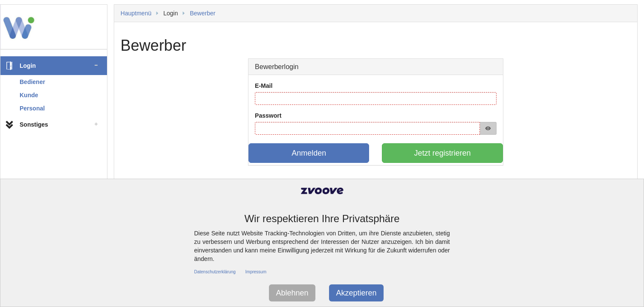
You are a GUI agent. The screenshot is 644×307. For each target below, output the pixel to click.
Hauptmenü (136, 13)
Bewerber (202, 13)
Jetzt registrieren (443, 153)
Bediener (32, 82)
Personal (32, 108)
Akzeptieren (356, 293)
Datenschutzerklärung (215, 272)
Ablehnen (292, 293)
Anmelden (309, 153)
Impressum (256, 272)
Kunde (29, 95)
